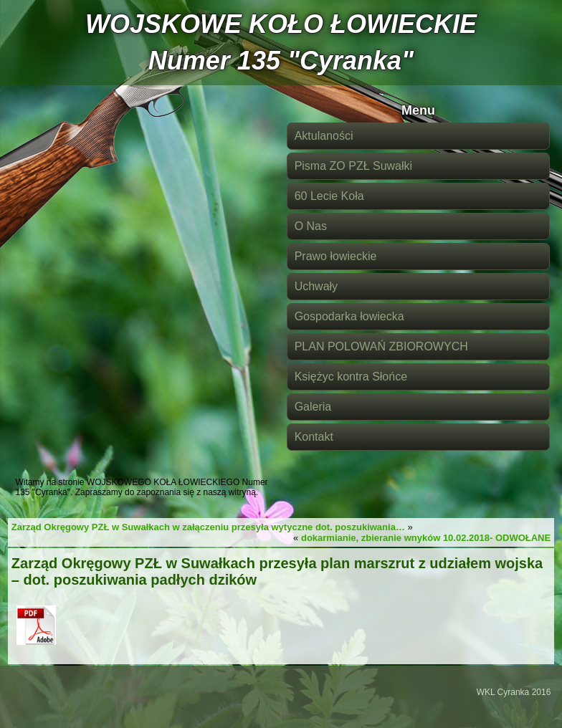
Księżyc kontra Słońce (351, 377)
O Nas (311, 226)
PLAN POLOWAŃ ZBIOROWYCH (381, 346)
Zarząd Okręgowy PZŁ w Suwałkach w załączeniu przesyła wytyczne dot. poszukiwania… (208, 527)
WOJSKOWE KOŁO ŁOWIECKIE (281, 24)
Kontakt (314, 437)
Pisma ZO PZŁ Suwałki (353, 166)
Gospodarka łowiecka (349, 316)
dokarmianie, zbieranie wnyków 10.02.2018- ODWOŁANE (426, 538)
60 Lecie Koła (329, 196)
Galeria (313, 407)
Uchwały (316, 286)
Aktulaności (324, 136)
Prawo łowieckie (336, 256)
